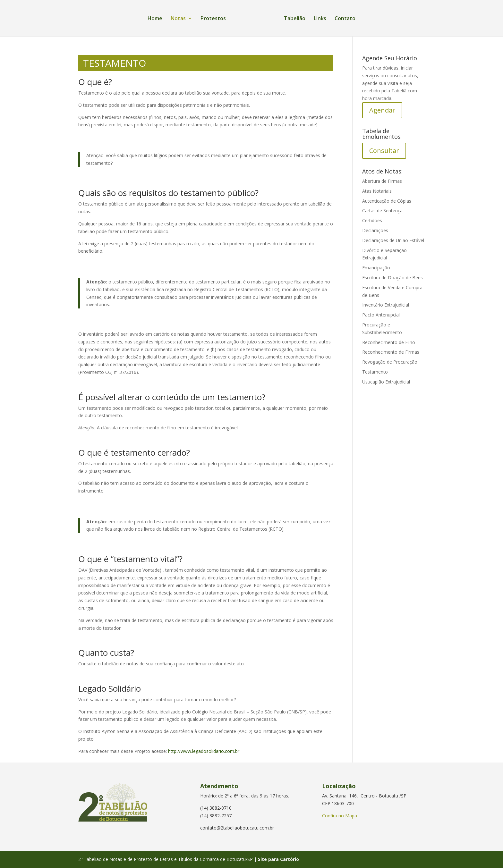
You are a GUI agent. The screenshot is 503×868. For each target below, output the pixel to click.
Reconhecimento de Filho (389, 342)
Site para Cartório (278, 859)
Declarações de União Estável (393, 240)
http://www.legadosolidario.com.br (204, 751)
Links (320, 19)
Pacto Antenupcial (381, 315)
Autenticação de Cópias (387, 201)
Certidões (372, 220)
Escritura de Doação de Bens (392, 278)
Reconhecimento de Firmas (391, 352)
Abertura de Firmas (382, 181)
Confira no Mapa (340, 816)
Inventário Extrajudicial (386, 305)
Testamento (375, 372)
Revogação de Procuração (390, 362)
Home (155, 19)
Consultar (384, 151)
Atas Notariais (377, 191)
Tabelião (295, 19)
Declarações (375, 230)
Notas (178, 19)
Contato (345, 19)
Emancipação (376, 268)
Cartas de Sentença (382, 211)
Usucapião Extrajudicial (386, 382)
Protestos (213, 19)
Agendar (382, 110)
